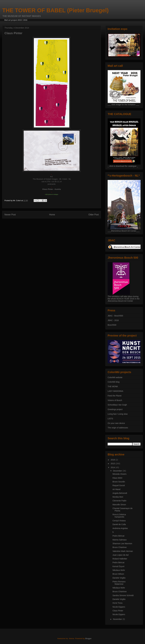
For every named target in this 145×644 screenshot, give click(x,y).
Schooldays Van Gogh (117, 405)
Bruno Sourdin (119, 482)
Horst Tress (118, 603)
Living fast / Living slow (118, 414)
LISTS (110, 419)
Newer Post (10, 215)
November (118, 619)
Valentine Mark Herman (123, 551)
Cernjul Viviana (119, 521)
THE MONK (113, 386)
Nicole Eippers (119, 607)
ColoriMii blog (114, 382)
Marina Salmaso (120, 540)
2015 (113, 464)
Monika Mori (118, 497)
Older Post (94, 215)
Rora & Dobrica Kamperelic (119, 516)
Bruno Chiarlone (120, 547)
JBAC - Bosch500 (115, 316)
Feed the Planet (115, 396)
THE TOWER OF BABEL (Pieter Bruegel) (55, 10)
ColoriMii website (115, 377)
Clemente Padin (119, 501)
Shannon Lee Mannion (122, 544)
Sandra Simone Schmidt (123, 595)
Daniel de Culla (119, 524)
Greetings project (115, 409)
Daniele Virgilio (119, 578)
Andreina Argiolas (120, 528)
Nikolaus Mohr (119, 570)
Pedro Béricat (118, 536)
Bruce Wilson (118, 574)
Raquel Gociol (119, 485)
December (118, 471)
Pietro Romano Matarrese (119, 583)
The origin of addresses (118, 428)
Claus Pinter (118, 611)
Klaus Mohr (117, 478)
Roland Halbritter (120, 559)
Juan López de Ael (121, 555)
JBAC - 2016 (113, 320)
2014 (113, 467)
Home (52, 215)
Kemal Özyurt (118, 566)
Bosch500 (112, 325)
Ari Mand (116, 489)
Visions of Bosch (115, 400)
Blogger (88, 638)
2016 (113, 460)
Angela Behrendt (120, 493)
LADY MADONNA (115, 391)
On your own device (116, 423)
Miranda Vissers (119, 474)
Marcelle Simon (119, 505)
